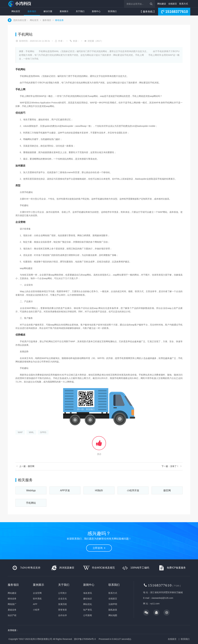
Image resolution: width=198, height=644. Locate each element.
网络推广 (12, 604)
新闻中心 (96, 11)
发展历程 (62, 604)
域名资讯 (88, 593)
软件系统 (37, 599)
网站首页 (16, 11)
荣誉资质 (62, 610)
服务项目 (32, 11)
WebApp (31, 490)
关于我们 (80, 11)
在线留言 (173, 4)
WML (31, 432)
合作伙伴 (62, 615)
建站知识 (88, 599)
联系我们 (112, 11)
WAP (20, 432)
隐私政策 (113, 610)
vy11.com (155, 604)
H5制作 (99, 490)
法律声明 (113, 604)
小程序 (36, 610)
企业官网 (37, 593)
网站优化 (88, 604)
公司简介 (62, 593)
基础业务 (12, 610)
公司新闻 (88, 615)
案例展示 (64, 11)
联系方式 (184, 4)
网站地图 (113, 615)
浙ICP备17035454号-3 (85, 639)
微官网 (167, 490)
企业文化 (62, 599)
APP (35, 604)
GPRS (43, 432)
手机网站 (31, 503)
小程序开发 (133, 490)
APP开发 (65, 490)
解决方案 (48, 11)
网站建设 (162, 4)
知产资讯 (88, 610)
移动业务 (59, 20)
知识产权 (12, 615)
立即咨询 (99, 548)
